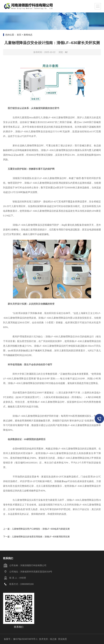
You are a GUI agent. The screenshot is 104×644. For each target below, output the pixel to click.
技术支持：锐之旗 (48, 639)
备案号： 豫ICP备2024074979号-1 (21, 639)
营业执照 (62, 639)
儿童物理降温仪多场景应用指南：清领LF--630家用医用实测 (41, 537)
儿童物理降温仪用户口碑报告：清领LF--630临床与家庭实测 (41, 529)
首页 (19, 35)
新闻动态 (28, 35)
